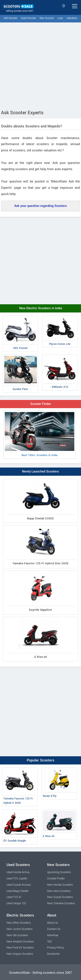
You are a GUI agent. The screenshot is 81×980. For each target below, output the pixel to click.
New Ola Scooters (17, 935)
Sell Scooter (10, 18)
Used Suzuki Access (19, 885)
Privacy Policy (56, 948)
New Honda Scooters (60, 885)
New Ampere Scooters (20, 942)
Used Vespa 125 (16, 903)
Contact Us (54, 929)
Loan (60, 18)
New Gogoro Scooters (20, 954)
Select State (64, 6)
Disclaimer (53, 954)
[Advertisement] (40, 65)
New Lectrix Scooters (19, 929)
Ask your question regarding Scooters (40, 206)
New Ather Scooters (19, 923)
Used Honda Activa (18, 872)
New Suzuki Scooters (60, 897)
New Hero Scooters (59, 891)
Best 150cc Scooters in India (40, 435)
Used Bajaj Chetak (17, 891)
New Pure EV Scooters (20, 948)
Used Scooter (28, 18)
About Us (52, 923)
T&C (50, 942)
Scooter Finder (41, 404)
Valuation (72, 18)
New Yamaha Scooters (61, 903)
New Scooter (47, 18)
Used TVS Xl (14, 897)
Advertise (53, 935)
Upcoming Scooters (59, 872)
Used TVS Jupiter (17, 879)
